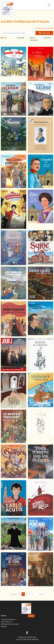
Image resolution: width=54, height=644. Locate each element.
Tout (5, 38)
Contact (31, 616)
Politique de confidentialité (27, 637)
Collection (47, 38)
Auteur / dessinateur (34, 39)
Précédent (14, 594)
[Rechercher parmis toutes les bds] (18, 33)
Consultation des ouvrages (44, 28)
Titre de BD (20, 38)
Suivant (41, 594)
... (36, 594)
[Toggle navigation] (49, 5)
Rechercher (44, 33)
